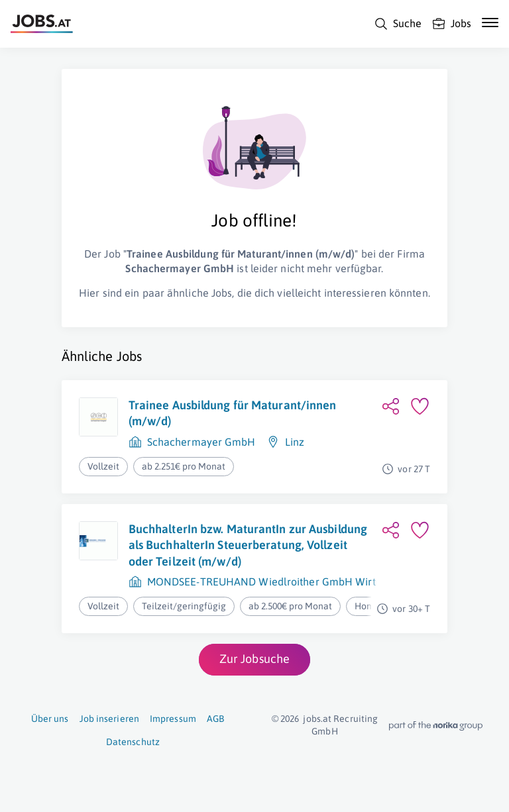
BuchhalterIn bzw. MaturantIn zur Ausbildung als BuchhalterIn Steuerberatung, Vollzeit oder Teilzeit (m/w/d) (248, 545)
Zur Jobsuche (254, 659)
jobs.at (317, 719)
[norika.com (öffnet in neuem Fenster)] (436, 726)
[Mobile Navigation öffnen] (490, 23)
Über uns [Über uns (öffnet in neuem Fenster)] (50, 719)
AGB (215, 719)
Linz (295, 442)
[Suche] (398, 24)
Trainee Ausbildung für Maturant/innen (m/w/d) (233, 413)
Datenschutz (133, 742)
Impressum (173, 719)
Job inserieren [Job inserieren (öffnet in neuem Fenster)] (109, 719)
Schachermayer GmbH (201, 442)
